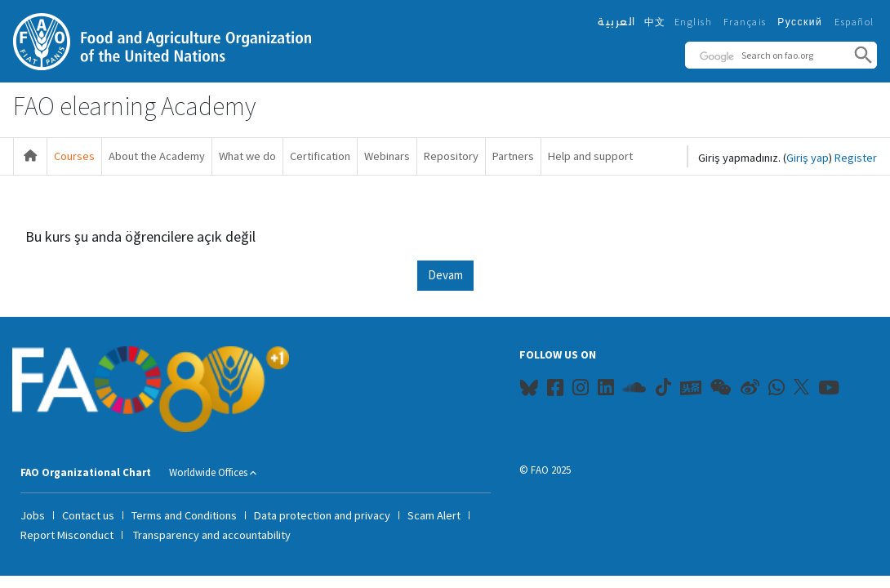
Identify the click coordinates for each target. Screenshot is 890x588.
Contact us (88, 515)
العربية (617, 22)
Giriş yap (808, 158)
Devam (445, 275)
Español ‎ (856, 22)
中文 (655, 22)
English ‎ (695, 22)
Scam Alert (434, 515)
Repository (451, 156)
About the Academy (157, 156)
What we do (247, 156)
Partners (513, 156)
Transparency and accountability (212, 535)
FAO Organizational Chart (86, 472)
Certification (320, 156)
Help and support (590, 156)
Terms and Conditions (184, 515)
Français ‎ (747, 22)
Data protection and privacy (322, 515)
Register (856, 158)
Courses (74, 156)
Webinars (387, 156)
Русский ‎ (802, 22)
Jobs (33, 515)
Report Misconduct (67, 535)
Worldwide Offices (208, 472)
